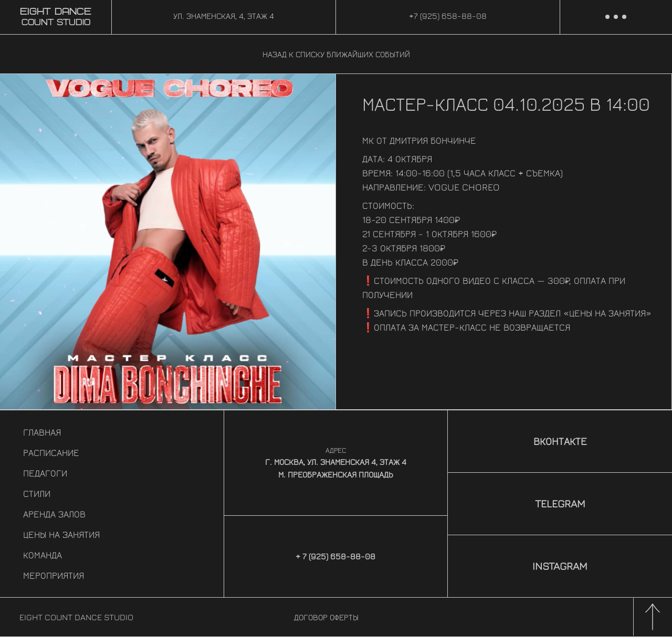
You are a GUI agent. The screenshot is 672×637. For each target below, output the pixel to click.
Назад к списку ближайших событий (336, 54)
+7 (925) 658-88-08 (448, 16)
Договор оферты (326, 617)
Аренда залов (54, 514)
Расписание (51, 453)
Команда (43, 555)
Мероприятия (54, 575)
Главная (42, 432)
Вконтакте (560, 441)
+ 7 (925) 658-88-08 (335, 556)
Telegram (560, 503)
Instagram (560, 566)
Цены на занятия (61, 534)
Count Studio (56, 17)
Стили (37, 493)
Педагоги (45, 473)
